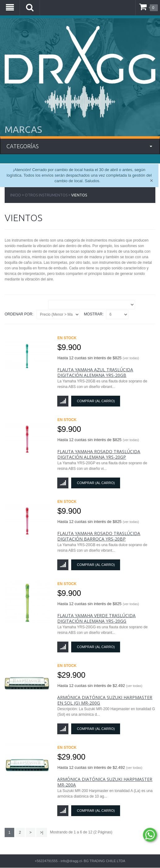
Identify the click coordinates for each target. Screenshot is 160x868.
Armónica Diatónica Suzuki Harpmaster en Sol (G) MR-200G (105, 700)
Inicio (16, 195)
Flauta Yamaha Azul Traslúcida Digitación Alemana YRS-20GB (95, 372)
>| (41, 832)
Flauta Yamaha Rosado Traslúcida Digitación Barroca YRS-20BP (99, 536)
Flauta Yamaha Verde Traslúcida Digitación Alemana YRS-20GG (96, 618)
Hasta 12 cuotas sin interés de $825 (98, 358)
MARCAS (23, 129)
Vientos (79, 195)
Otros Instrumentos (46, 195)
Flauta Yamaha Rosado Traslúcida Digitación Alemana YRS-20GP (99, 454)
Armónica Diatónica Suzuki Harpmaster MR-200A (105, 782)
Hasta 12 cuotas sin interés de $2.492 (100, 686)
